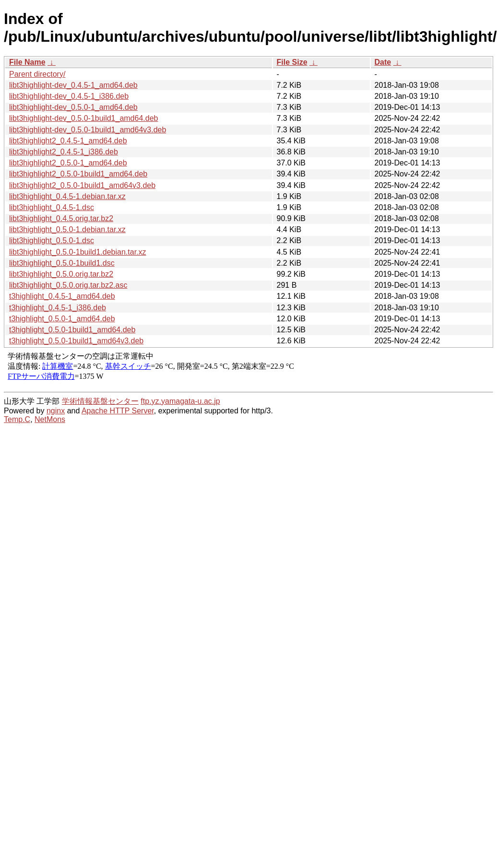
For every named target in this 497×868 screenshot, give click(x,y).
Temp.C (17, 419)
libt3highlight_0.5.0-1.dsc (52, 240)
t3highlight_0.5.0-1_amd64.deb (62, 319)
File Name (27, 62)
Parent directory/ (37, 74)
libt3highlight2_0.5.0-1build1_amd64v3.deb (82, 185)
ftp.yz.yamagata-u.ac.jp (180, 401)
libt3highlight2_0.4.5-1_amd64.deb (68, 141)
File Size (292, 62)
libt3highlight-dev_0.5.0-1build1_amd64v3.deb (88, 130)
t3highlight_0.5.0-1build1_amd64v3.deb (76, 341)
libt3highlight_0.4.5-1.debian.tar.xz (67, 196)
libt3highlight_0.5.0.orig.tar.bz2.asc (68, 285)
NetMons (50, 419)
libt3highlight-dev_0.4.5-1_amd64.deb (73, 85)
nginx (56, 411)
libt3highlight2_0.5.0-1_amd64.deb (68, 163)
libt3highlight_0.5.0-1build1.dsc (62, 263)
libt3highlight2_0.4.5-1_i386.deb (64, 152)
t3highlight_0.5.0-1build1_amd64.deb (72, 330)
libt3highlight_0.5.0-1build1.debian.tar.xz (78, 252)
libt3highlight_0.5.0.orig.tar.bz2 (61, 274)
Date (383, 62)
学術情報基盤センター (100, 401)
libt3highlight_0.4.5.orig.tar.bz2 (61, 218)
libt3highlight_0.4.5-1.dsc (52, 207)
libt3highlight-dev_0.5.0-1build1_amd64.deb (83, 118)
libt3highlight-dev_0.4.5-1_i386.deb (69, 96)
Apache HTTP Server (118, 411)
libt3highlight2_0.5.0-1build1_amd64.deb (78, 174)
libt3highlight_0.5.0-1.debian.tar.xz (67, 229)
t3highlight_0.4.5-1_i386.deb (58, 308)
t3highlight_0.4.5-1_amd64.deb (62, 296)
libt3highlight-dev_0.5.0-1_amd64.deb (73, 107)
